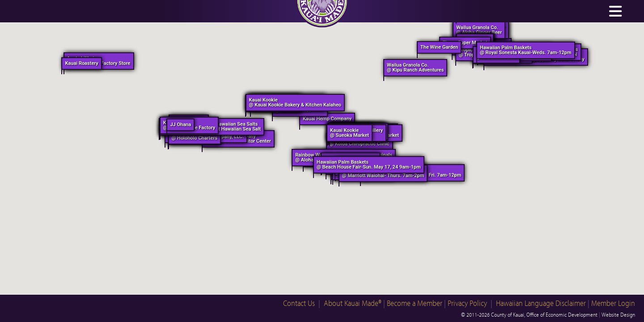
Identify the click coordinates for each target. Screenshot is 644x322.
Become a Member (415, 303)
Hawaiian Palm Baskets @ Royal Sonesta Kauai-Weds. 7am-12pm (526, 50)
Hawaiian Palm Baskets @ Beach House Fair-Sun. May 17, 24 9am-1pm (369, 165)
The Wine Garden (439, 47)
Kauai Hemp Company (327, 119)
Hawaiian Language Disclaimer (541, 303)
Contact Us (299, 303)
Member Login (613, 303)
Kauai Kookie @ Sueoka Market (350, 133)
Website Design (618, 314)
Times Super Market (465, 43)
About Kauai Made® (353, 303)
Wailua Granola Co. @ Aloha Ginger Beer (479, 30)
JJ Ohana (180, 125)
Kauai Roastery (81, 63)
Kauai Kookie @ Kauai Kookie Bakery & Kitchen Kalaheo (295, 102)
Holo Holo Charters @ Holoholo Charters (195, 136)
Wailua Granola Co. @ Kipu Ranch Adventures (415, 68)
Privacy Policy (467, 303)
